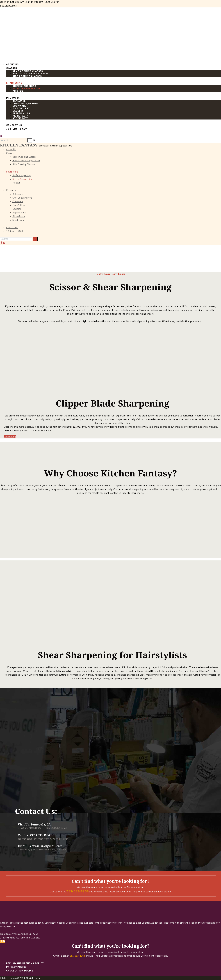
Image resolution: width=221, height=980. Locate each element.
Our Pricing (10, 437)
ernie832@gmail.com (47, 846)
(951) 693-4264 (30, 934)
